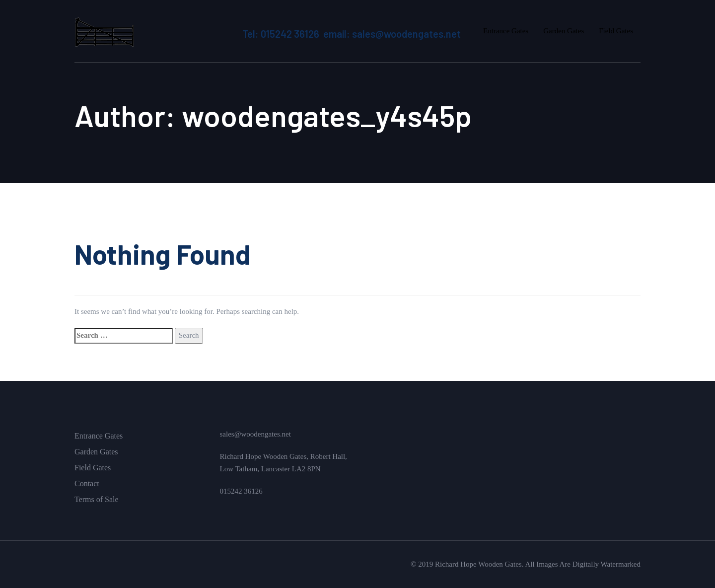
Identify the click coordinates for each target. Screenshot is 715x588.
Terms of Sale (97, 499)
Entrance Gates (99, 436)
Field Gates (93, 468)
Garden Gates (96, 452)
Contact (87, 483)
